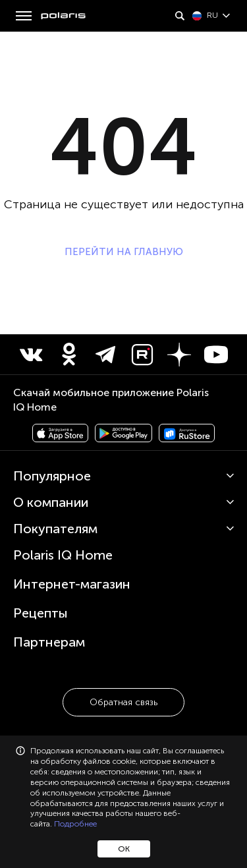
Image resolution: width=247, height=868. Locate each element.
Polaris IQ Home (63, 555)
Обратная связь (123, 702)
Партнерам (49, 642)
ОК (124, 849)
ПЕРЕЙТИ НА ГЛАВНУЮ (124, 252)
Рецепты (41, 613)
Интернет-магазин (72, 584)
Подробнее (75, 824)
